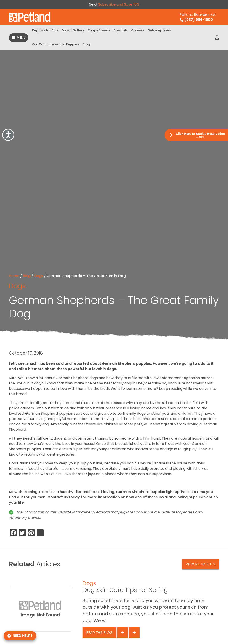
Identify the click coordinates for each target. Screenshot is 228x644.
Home (14, 276)
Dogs (39, 276)
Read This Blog (100, 633)
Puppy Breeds (99, 30)
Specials (121, 30)
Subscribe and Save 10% (119, 4)
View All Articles (201, 564)
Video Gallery (73, 30)
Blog (86, 44)
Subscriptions (159, 30)
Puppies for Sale (45, 30)
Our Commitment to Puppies (56, 44)
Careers (138, 30)
